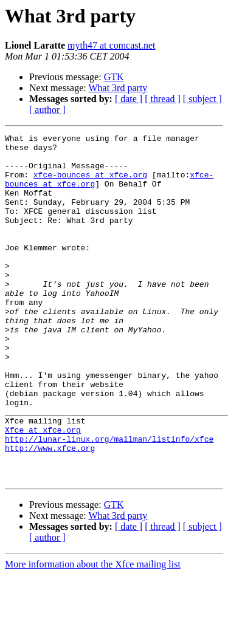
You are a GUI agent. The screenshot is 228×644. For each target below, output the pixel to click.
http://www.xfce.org (50, 512)
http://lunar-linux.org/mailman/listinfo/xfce (109, 501)
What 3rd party (118, 88)
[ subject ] (202, 99)
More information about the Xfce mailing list (93, 633)
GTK (114, 77)
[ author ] (47, 110)
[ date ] (129, 99)
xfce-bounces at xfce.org (90, 183)
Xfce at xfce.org (43, 490)
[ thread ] (163, 99)
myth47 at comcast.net (111, 45)
